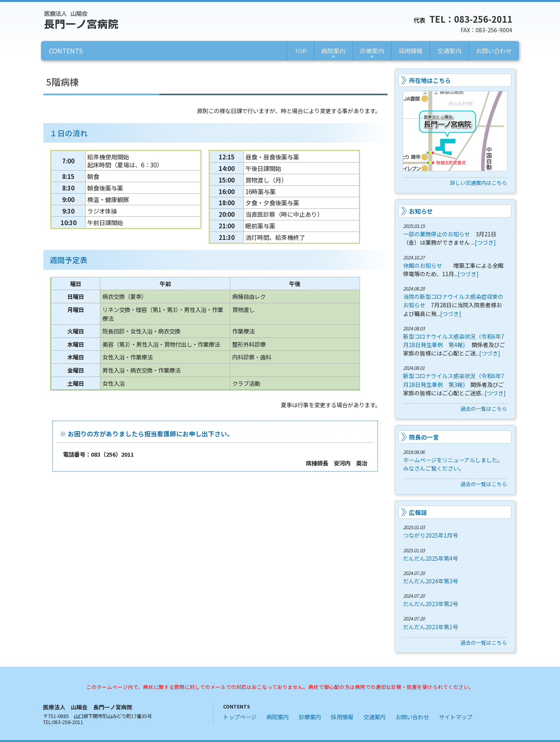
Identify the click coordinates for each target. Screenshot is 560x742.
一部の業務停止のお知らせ (437, 234)
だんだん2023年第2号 (431, 604)
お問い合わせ (494, 51)
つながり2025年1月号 (431, 535)
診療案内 (372, 54)
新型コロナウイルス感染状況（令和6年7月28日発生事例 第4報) (454, 341)
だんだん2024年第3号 (431, 581)
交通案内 (449, 51)
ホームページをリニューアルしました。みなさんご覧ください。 (453, 464)
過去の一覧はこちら (484, 409)
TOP (301, 51)
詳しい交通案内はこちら (479, 183)
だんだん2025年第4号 (431, 558)
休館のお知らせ (423, 265)
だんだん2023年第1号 (431, 627)
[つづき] (485, 242)
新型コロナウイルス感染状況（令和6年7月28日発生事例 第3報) (454, 380)
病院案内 (333, 54)
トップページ (240, 717)
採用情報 (411, 51)
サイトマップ (456, 717)
